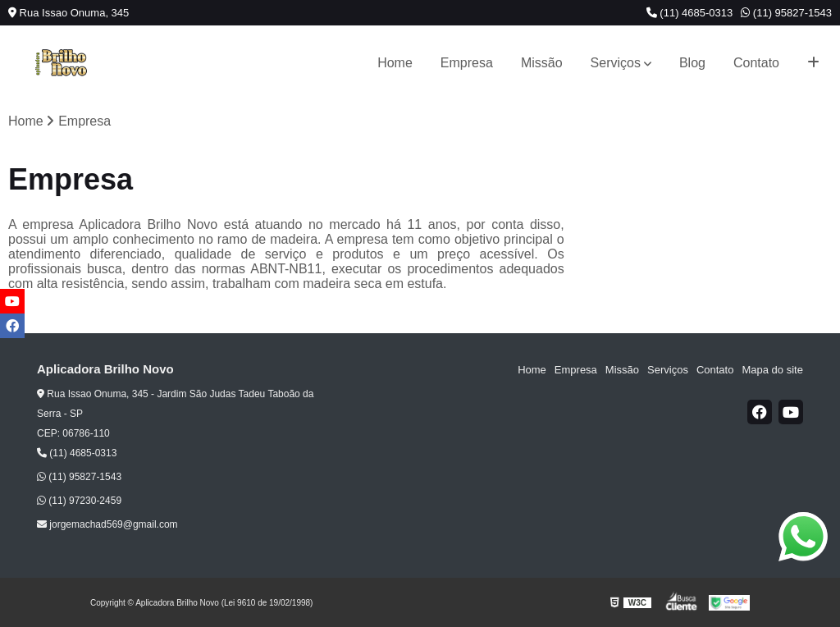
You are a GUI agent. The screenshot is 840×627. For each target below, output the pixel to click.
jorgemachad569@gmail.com (107, 524)
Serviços (616, 63)
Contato (756, 63)
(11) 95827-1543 (786, 13)
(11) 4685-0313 (690, 13)
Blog (692, 63)
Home (395, 63)
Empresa (467, 63)
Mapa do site (772, 370)
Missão (542, 63)
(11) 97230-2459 (79, 501)
